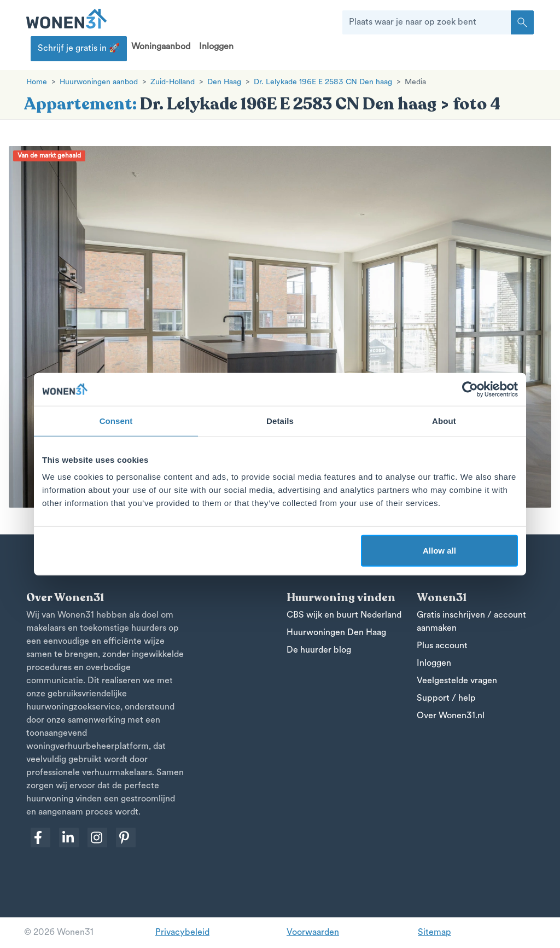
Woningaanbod (161, 47)
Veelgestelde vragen (457, 681)
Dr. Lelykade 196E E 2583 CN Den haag (323, 82)
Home (37, 82)
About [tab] (444, 420)
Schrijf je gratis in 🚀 (79, 49)
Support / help (446, 699)
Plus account (442, 646)
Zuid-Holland (173, 82)
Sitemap (434, 933)
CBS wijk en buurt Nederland (344, 615)
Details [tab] (280, 420)
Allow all (439, 551)
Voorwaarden (313, 933)
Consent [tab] (116, 420)
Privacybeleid (182, 933)
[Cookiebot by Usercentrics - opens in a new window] (470, 389)
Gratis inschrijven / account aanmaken (471, 622)
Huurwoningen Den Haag (336, 633)
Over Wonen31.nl (451, 716)
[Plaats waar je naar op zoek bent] (427, 22)
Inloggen (216, 47)
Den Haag (224, 82)
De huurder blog (319, 650)
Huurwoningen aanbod (99, 82)
